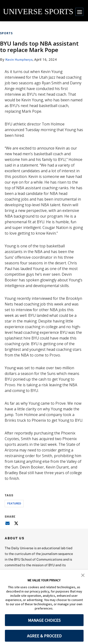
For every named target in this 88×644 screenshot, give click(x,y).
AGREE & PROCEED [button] (44, 636)
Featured (14, 503)
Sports (6, 33)
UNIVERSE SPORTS (38, 11)
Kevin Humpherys (20, 59)
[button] (83, 575)
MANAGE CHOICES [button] (44, 620)
